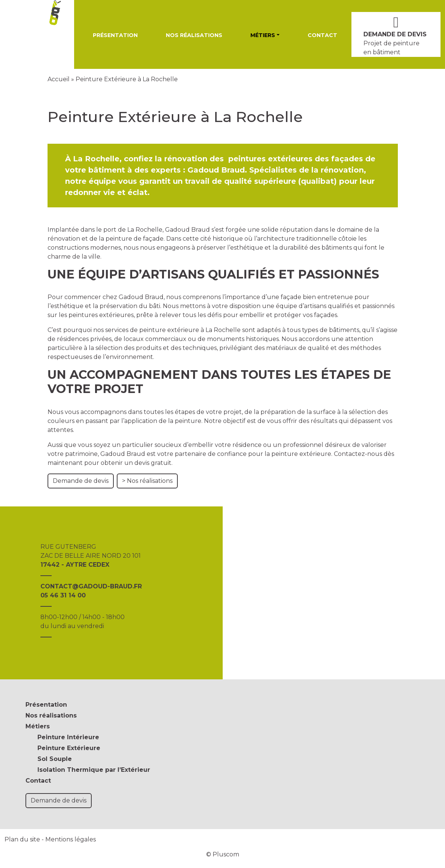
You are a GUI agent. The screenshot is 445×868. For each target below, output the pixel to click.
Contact (322, 35)
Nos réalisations (194, 35)
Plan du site (22, 839)
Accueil (59, 79)
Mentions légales (71, 839)
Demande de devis (81, 481)
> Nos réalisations (147, 481)
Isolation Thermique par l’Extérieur (94, 770)
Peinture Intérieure (68, 737)
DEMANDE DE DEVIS (395, 34)
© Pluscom (223, 854)
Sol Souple (55, 759)
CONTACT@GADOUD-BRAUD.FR (91, 586)
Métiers (263, 35)
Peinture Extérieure (69, 748)
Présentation (115, 35)
